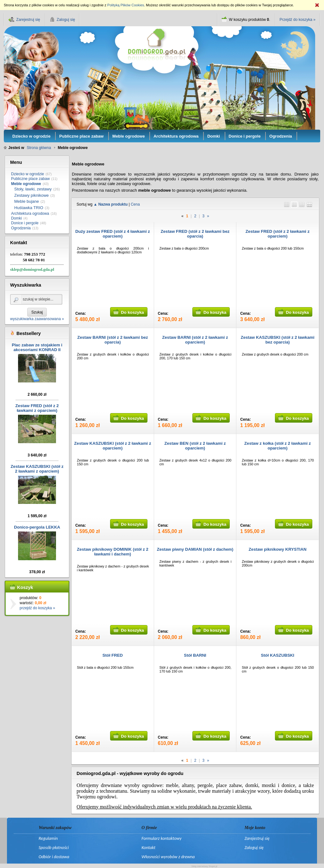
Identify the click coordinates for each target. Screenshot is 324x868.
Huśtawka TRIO (29, 208)
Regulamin (48, 838)
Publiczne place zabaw (30, 179)
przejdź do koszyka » (37, 608)
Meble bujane (27, 201)
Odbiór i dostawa (54, 857)
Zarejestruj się (257, 838)
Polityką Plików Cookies (126, 5)
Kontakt (148, 848)
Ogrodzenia (21, 228)
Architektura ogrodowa (30, 214)
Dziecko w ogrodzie (28, 174)
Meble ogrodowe (26, 184)
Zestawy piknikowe (31, 195)
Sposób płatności (54, 848)
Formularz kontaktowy (161, 838)
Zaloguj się (254, 848)
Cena (135, 204)
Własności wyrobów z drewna (168, 857)
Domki (16, 218)
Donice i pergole (25, 223)
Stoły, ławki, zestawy (33, 189)
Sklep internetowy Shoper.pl (204, 866)
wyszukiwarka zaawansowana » (37, 319)
